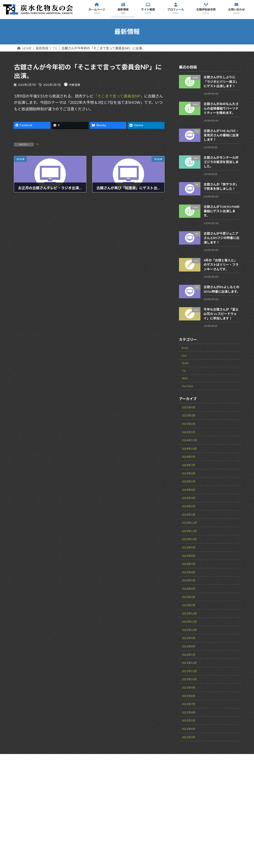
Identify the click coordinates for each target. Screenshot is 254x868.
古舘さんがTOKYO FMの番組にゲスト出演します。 (222, 211)
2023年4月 (189, 588)
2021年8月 (189, 696)
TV (37, 144)
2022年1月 (189, 654)
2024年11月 (189, 440)
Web (185, 378)
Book (185, 348)
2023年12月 (189, 523)
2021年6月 (189, 712)
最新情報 (142, 794)
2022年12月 (189, 613)
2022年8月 (189, 646)
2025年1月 (189, 432)
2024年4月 (189, 490)
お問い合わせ (33, 758)
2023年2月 (189, 605)
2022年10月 (189, 630)
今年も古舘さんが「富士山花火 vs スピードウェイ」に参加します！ (221, 314)
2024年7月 (189, 465)
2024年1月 (189, 514)
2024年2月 (189, 506)
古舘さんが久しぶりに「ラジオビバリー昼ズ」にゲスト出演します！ (221, 81)
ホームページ (145, 785)
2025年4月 (189, 407)
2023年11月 (189, 531)
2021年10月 (189, 679)
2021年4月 (189, 729)
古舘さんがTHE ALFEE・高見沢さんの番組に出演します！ (221, 135)
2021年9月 (189, 688)
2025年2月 (189, 424)
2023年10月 (189, 539)
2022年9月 (189, 638)
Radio (185, 363)
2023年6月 (189, 572)
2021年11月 (189, 671)
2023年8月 (189, 556)
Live (184, 355)
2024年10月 (189, 448)
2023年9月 (189, 547)
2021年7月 (189, 704)
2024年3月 (189, 498)
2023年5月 (189, 580)
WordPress (102, 860)
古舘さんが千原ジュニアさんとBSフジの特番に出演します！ (221, 238)
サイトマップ (67, 758)
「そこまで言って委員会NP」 (119, 96)
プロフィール (145, 812)
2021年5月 (189, 720)
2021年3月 (189, 737)
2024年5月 (189, 481)
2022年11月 (189, 622)
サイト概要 (144, 803)
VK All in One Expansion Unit (157, 860)
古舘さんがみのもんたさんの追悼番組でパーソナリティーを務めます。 (221, 108)
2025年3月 (189, 415)
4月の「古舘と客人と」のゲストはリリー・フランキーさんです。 (221, 265)
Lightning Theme (126, 860)
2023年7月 (189, 564)
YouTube (187, 386)
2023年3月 (189, 597)
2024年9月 (189, 457)
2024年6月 (189, 473)
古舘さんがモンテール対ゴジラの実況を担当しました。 (221, 162)
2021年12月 (189, 663)
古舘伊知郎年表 (147, 821)
